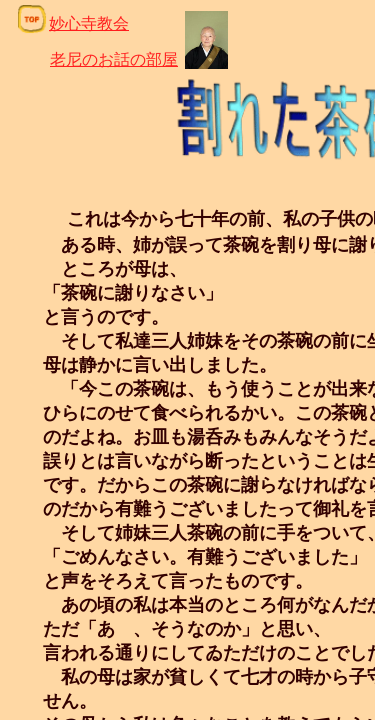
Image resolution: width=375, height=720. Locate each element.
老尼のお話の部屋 (114, 59)
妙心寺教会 (89, 23)
